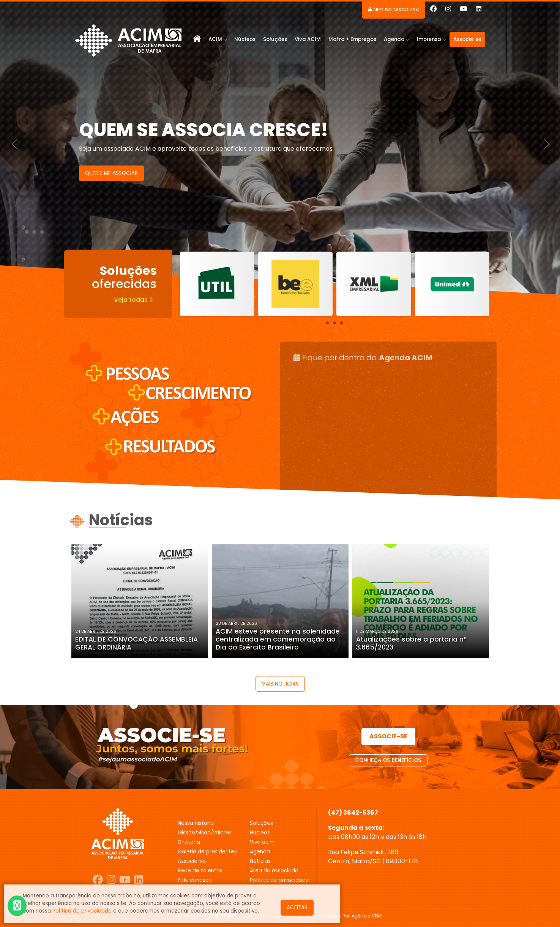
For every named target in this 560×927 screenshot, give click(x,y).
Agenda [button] (397, 39)
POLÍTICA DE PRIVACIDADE (279, 880)
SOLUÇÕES (261, 823)
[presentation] (11, 140)
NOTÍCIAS (260, 861)
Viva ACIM (308, 39)
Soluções (275, 39)
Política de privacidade (82, 911)
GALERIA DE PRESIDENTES (207, 852)
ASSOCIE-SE (388, 736)
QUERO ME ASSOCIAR (111, 173)
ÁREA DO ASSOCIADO (274, 871)
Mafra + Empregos (352, 39)
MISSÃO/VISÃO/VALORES (205, 833)
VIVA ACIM (262, 842)
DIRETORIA (189, 842)
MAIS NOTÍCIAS (280, 684)
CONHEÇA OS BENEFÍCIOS (388, 760)
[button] (27, 232)
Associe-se (467, 39)
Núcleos (245, 39)
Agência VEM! (367, 916)
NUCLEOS (260, 833)
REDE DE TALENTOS (200, 871)
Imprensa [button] (431, 39)
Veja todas (133, 299)
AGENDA (260, 852)
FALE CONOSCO (195, 880)
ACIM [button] (218, 39)
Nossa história (196, 823)
